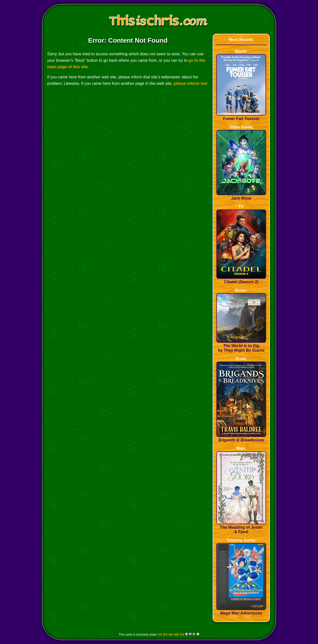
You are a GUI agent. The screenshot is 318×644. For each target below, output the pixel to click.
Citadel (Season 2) (241, 280)
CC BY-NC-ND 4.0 (171, 634)
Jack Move (241, 196)
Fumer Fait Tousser (241, 116)
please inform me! (191, 83)
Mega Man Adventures (241, 611)
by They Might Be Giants (241, 346)
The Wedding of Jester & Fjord (241, 527)
